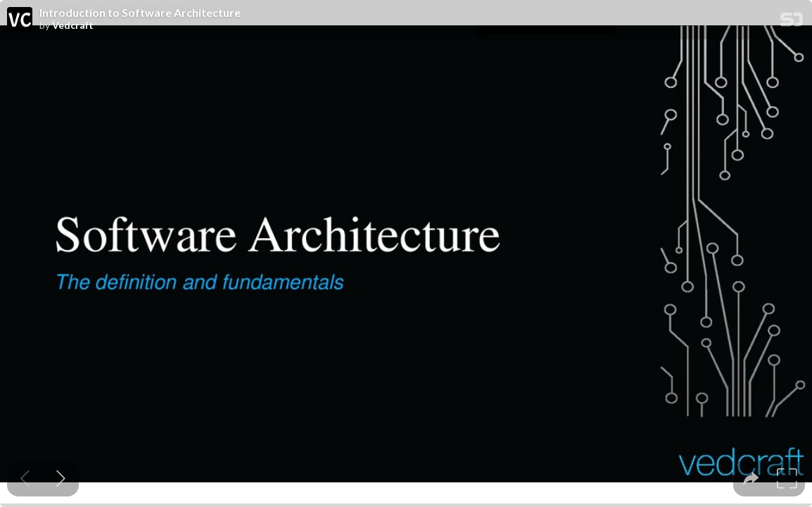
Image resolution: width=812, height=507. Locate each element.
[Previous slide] (25, 478)
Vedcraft (73, 25)
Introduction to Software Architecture (140, 13)
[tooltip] (751, 478)
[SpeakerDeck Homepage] (792, 22)
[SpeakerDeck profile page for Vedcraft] (20, 20)
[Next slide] (61, 478)
